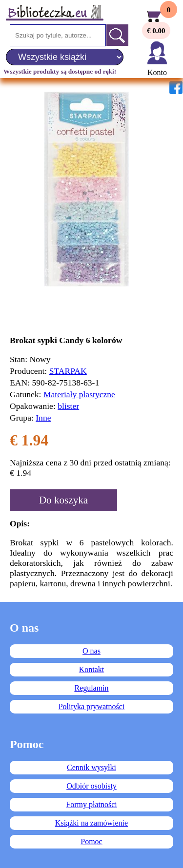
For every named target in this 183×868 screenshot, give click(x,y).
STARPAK (68, 371)
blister (68, 406)
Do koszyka (63, 500)
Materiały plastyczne (79, 394)
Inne (43, 418)
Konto (157, 72)
